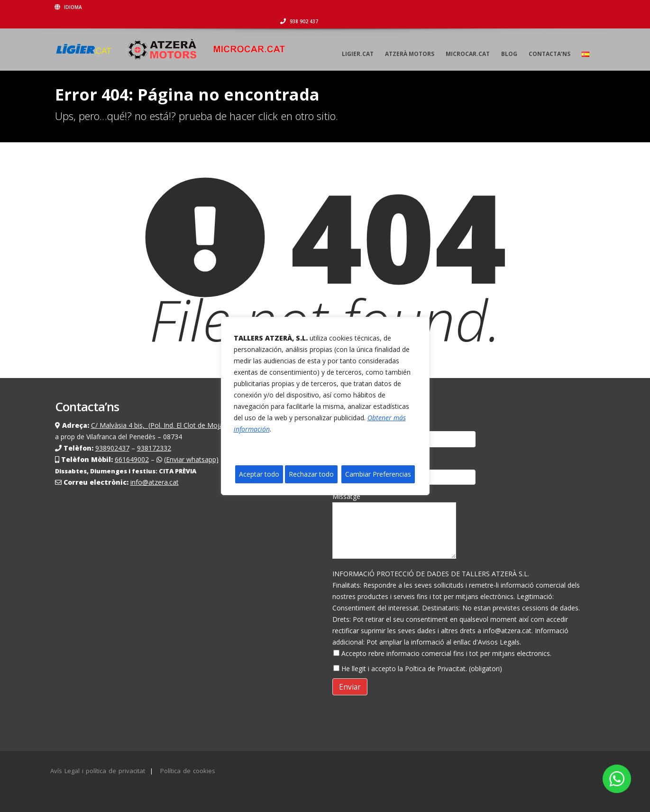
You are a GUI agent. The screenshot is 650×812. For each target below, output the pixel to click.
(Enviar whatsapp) (191, 459)
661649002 (132, 459)
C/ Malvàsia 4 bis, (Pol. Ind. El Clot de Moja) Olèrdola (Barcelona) (191, 425)
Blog (509, 40)
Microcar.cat (468, 40)
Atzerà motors (410, 40)
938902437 (112, 448)
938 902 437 (577, 7)
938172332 (154, 448)
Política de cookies (188, 771)
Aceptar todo (259, 474)
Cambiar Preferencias (378, 474)
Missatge (394, 527)
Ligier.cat (358, 40)
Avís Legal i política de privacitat (98, 771)
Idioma (69, 7)
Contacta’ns (549, 40)
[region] (325, 406)
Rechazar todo (311, 474)
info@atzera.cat (155, 482)
